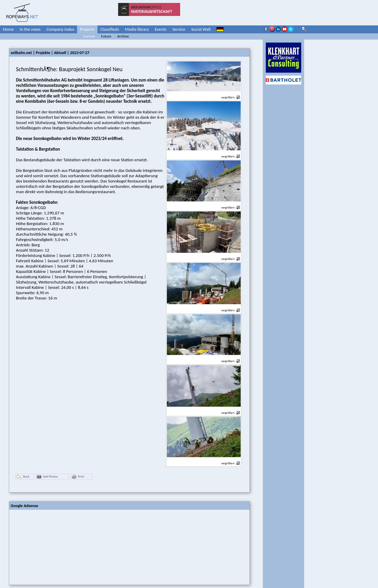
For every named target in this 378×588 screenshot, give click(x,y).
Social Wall (201, 29)
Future (106, 36)
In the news (30, 29)
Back (23, 477)
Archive (123, 36)
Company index (60, 29)
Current (89, 36)
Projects (87, 29)
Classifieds (110, 29)
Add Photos (47, 477)
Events (161, 29)
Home (8, 29)
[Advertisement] (53, 547)
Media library (137, 29)
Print (78, 477)
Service (179, 29)
